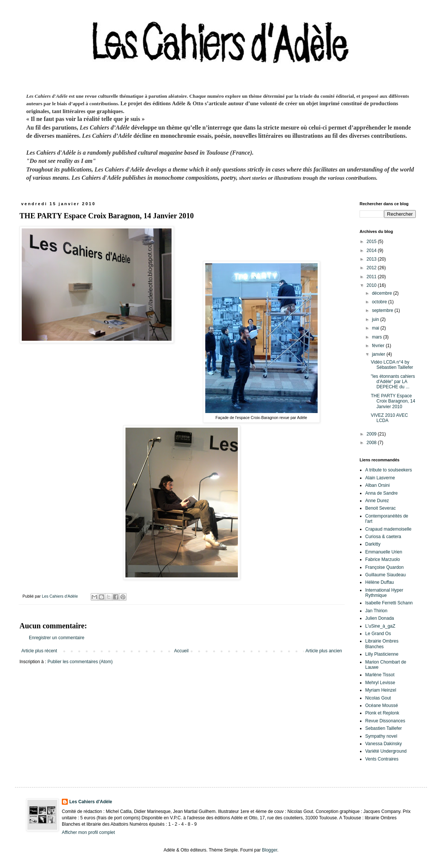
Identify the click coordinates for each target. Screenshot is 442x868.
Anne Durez (377, 501)
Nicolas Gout (378, 698)
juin (376, 319)
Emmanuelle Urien (384, 552)
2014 (372, 251)
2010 (372, 285)
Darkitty (373, 544)
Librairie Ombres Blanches (382, 644)
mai (376, 328)
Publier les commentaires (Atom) (80, 662)
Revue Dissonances (385, 721)
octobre (380, 302)
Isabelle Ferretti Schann (389, 603)
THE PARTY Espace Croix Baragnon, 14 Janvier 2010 (393, 401)
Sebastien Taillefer (384, 728)
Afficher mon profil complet (88, 832)
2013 (372, 259)
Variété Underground (386, 751)
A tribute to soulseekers (389, 470)
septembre (383, 310)
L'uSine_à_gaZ (380, 626)
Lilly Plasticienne (382, 654)
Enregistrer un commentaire (57, 638)
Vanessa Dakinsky (384, 744)
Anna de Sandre (382, 493)
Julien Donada (380, 618)
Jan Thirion (376, 611)
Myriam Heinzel (381, 690)
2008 (372, 443)
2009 (372, 434)
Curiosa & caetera (383, 537)
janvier (379, 354)
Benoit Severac (380, 508)
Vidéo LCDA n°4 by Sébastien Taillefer (392, 365)
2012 (372, 268)
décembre (383, 293)
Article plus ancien (324, 651)
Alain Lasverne (380, 478)
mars (378, 337)
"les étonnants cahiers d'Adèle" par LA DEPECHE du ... (393, 382)
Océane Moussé (382, 705)
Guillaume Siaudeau (385, 575)
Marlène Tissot (380, 675)
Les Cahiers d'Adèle (91, 802)
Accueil (181, 651)
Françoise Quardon (385, 567)
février (379, 346)
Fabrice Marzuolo (383, 559)
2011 (372, 277)
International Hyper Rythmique (384, 593)
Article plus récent (39, 651)
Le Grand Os (378, 634)
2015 (372, 242)
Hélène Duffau (380, 582)
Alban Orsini (377, 485)
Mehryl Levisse (380, 683)
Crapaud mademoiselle (388, 529)
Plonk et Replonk (382, 713)
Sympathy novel (381, 736)
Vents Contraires (382, 759)
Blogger (270, 850)
